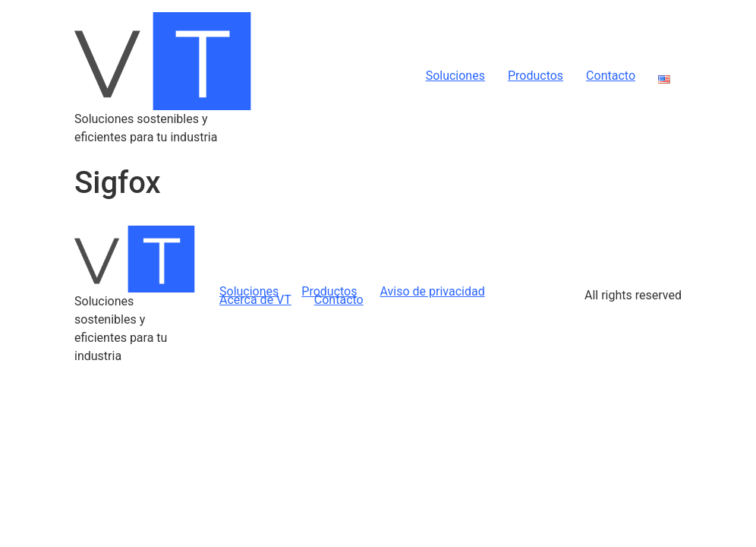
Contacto (611, 76)
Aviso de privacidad (432, 291)
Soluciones (455, 76)
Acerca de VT (255, 300)
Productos (535, 76)
